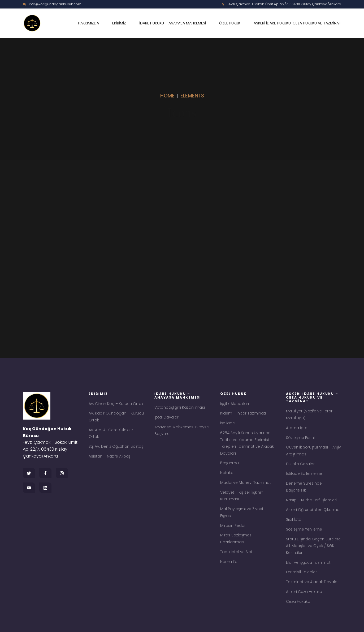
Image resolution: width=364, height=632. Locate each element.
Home (167, 96)
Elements (192, 96)
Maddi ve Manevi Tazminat (246, 482)
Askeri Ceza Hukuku (304, 592)
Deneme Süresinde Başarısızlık (304, 487)
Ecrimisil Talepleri (302, 572)
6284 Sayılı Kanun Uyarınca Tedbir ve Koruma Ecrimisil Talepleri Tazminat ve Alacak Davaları (247, 443)
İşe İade (228, 423)
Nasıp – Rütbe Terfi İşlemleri (311, 500)
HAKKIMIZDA (88, 23)
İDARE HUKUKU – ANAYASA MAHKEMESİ (173, 23)
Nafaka (227, 473)
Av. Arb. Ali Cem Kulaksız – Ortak (113, 433)
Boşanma (229, 463)
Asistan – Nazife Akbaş (110, 456)
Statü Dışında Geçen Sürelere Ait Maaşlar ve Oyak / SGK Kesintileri (313, 546)
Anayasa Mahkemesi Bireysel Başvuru (182, 430)
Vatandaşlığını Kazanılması (180, 407)
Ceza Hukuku (298, 601)
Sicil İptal (294, 519)
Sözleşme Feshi (300, 438)
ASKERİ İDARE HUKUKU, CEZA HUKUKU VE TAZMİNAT (297, 23)
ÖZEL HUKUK (230, 23)
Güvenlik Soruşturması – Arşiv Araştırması (313, 451)
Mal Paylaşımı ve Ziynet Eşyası (242, 512)
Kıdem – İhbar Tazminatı (243, 413)
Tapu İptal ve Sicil (236, 552)
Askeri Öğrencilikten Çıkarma (313, 510)
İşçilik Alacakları (235, 404)
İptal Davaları (167, 417)
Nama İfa (229, 562)
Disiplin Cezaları (301, 464)
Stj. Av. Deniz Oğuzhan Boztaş (116, 446)
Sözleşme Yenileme (304, 529)
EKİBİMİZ (119, 23)
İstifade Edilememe (304, 473)
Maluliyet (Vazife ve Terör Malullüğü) (309, 415)
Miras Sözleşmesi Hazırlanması (236, 539)
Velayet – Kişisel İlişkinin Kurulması (242, 496)
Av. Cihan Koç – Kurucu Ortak (116, 404)
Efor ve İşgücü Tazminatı (309, 562)
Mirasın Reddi (233, 526)
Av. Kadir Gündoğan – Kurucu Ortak (116, 417)
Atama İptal (297, 428)
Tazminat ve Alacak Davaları (313, 582)
